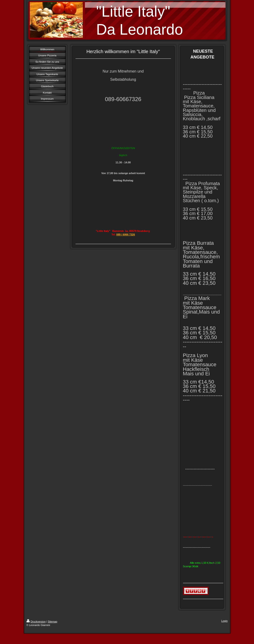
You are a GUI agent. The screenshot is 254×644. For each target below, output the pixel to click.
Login (225, 621)
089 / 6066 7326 (126, 234)
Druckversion (36, 622)
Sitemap (53, 622)
